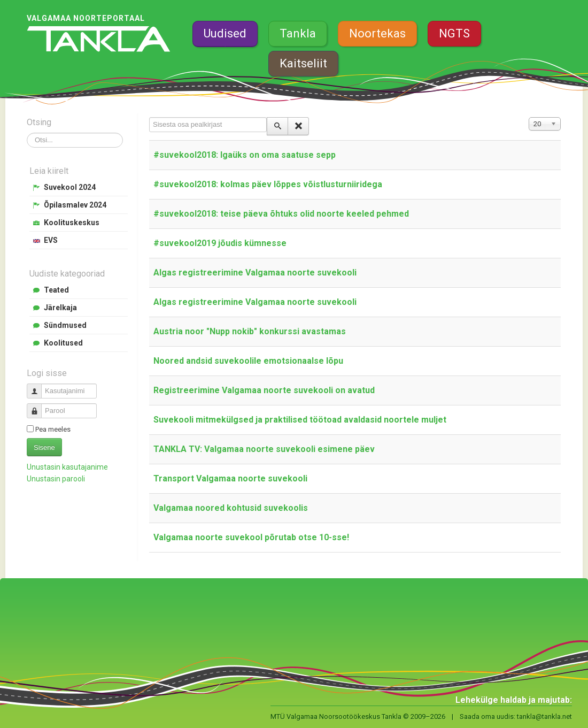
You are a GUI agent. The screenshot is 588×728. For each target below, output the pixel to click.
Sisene (44, 447)
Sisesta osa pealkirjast (149, 117)
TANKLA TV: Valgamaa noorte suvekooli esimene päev (264, 449)
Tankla (298, 33)
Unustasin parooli (56, 479)
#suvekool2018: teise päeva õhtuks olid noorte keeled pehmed (281, 214)
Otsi (27, 133)
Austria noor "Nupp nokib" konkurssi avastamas (250, 331)
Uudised (225, 33)
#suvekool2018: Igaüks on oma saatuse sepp (245, 155)
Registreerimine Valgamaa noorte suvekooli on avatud (264, 390)
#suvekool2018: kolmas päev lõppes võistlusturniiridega (268, 184)
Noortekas (377, 33)
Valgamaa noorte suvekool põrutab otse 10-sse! (251, 537)
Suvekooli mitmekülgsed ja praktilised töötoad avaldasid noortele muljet (300, 420)
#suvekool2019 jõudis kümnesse (220, 243)
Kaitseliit (303, 63)
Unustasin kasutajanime (67, 467)
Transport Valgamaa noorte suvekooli (230, 478)
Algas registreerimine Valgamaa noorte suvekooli (255, 273)
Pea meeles (53, 429)
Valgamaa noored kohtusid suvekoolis (231, 508)
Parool (38, 406)
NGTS (454, 33)
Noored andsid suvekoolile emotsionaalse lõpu (248, 361)
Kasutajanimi (38, 386)
